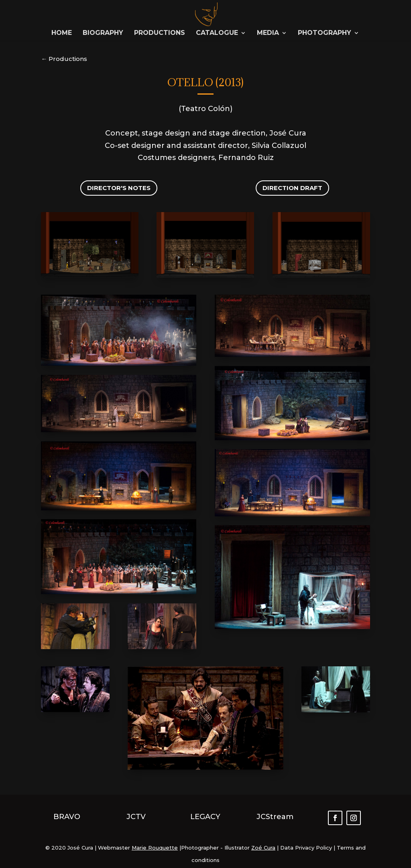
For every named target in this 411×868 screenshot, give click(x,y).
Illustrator (237, 848)
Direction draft (292, 188)
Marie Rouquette (155, 848)
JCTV (136, 817)
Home (62, 33)
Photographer (200, 848)
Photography (325, 33)
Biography (103, 33)
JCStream (275, 817)
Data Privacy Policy (305, 848)
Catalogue (217, 33)
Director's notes (119, 188)
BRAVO (67, 817)
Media (268, 33)
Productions (160, 33)
